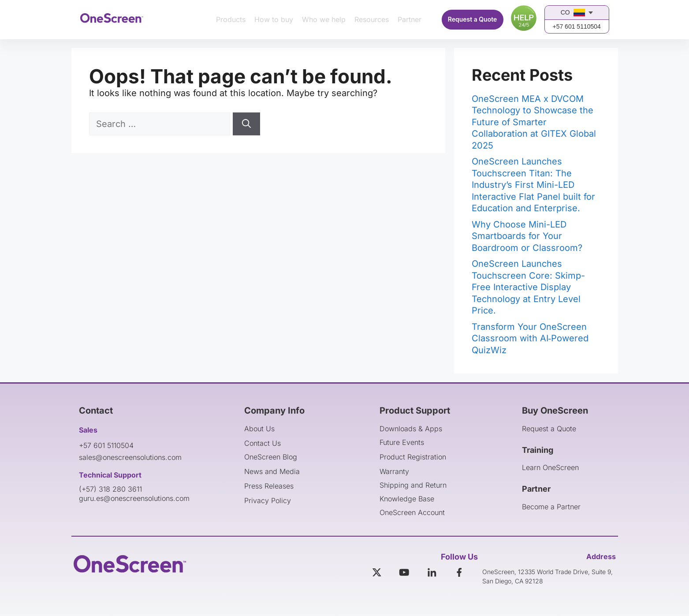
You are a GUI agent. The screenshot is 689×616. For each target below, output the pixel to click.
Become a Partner (551, 507)
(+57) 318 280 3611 (110, 489)
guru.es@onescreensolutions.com (134, 498)
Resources (372, 19)
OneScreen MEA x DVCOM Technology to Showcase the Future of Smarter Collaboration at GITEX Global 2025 (534, 122)
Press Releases (269, 486)
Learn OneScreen (550, 467)
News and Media (272, 471)
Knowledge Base (407, 499)
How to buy (274, 19)
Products (231, 19)
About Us (259, 429)
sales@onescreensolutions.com (130, 457)
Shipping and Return (413, 485)
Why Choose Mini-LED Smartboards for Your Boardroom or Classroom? (527, 236)
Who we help (324, 19)
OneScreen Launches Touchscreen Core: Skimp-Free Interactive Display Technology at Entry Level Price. (528, 287)
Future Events (402, 442)
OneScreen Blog (271, 457)
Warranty (394, 471)
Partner (410, 19)
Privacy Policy (268, 500)
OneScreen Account (412, 512)
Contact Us (263, 443)
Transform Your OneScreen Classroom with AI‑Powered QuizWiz (530, 338)
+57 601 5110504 (576, 26)
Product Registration (413, 457)
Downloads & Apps (411, 429)
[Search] (246, 124)
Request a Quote (473, 19)
